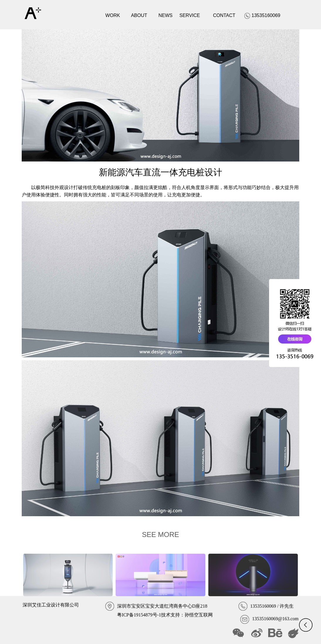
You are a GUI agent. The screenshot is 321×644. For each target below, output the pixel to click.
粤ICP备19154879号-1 (139, 615)
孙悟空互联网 (199, 615)
